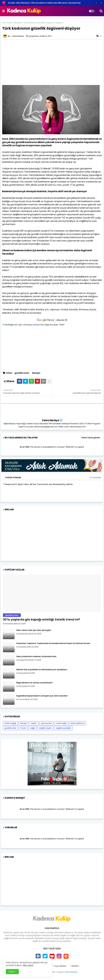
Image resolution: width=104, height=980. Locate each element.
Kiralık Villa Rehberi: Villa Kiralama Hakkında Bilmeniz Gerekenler (45, 3)
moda (23, 728)
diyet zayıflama (77, 723)
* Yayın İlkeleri (59, 966)
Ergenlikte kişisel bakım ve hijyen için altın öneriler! (42, 696)
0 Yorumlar (95, 478)
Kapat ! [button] (12, 972)
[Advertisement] (52, 535)
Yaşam (34, 723)
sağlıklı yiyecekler (63, 728)
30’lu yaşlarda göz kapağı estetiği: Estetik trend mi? (42, 619)
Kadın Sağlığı (10, 723)
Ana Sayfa (7, 23)
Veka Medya (50, 420)
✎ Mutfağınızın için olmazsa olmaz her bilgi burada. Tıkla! (33, 325)
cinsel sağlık (61, 723)
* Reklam (75, 966)
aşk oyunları (46, 723)
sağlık (32, 728)
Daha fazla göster (91, 438)
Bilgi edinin (28, 965)
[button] (96, 3)
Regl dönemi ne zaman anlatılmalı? (35, 683)
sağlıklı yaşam (45, 728)
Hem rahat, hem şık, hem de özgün (34, 630)
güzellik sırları (22, 373)
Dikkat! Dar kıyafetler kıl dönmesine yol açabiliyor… (42, 670)
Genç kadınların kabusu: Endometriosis (36, 656)
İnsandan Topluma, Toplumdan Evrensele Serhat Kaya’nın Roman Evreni (53, 643)
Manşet (18, 23)
